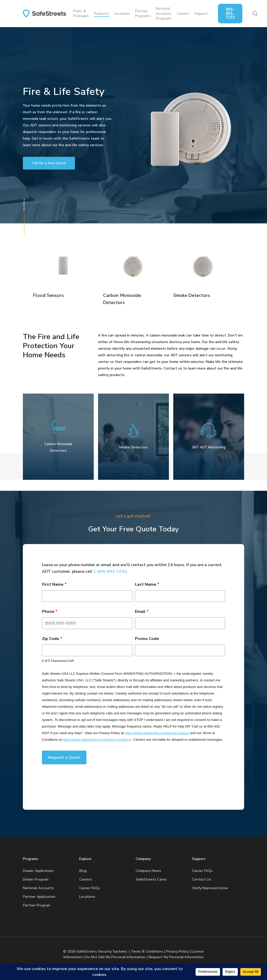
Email (142, 612)
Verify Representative (210, 888)
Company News (148, 871)
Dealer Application (38, 871)
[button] (49, 163)
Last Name (147, 584)
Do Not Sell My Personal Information (115, 957)
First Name (54, 584)
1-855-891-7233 (110, 571)
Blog (83, 871)
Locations (87, 897)
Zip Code (52, 639)
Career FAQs (90, 888)
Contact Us (202, 879)
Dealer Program (36, 879)
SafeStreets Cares (151, 879)
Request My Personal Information (176, 957)
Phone (50, 612)
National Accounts (38, 888)
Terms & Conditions (147, 951)
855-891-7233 (230, 13)
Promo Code (147, 639)
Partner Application (39, 897)
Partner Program (37, 905)
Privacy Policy (177, 951)
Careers (86, 879)
